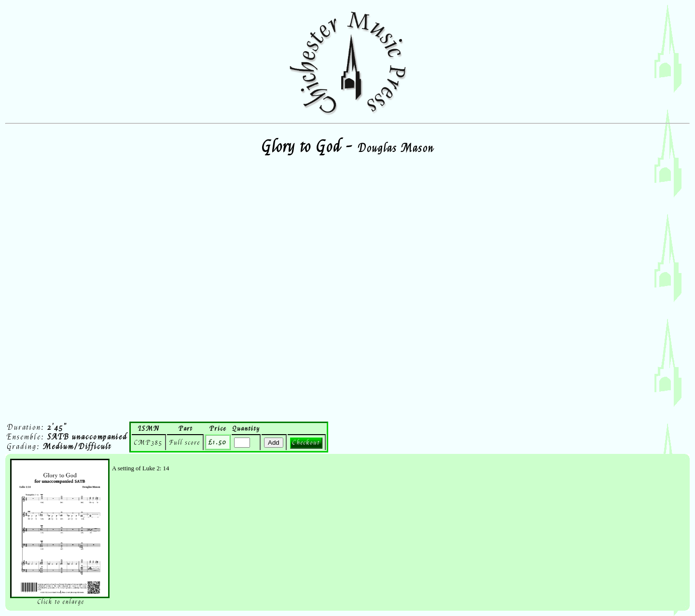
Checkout (306, 443)
